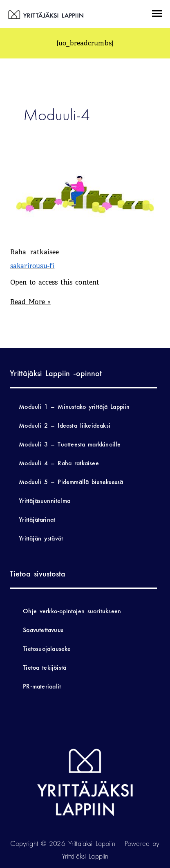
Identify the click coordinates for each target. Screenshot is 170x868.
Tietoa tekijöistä (45, 667)
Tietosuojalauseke (47, 649)
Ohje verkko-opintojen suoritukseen (72, 611)
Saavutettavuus (43, 630)
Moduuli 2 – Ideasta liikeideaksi (65, 425)
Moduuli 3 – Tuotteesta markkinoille (70, 444)
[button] (157, 15)
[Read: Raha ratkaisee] (85, 194)
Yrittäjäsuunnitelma (45, 501)
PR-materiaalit (42, 686)
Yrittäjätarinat (37, 519)
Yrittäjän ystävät (41, 538)
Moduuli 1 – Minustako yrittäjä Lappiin (74, 407)
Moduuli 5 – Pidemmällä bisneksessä (71, 482)
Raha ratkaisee (35, 252)
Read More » (30, 302)
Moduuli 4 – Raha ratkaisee (59, 463)
